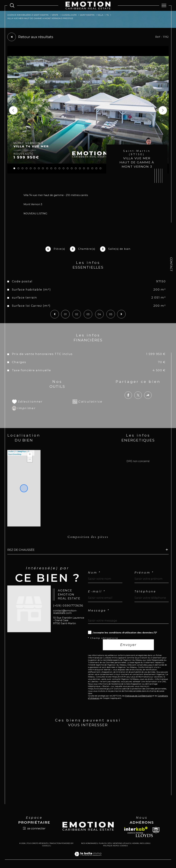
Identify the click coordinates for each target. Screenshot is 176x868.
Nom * (94, 573)
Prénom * (144, 573)
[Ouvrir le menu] (164, 5)
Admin (135, 843)
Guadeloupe (69, 15)
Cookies (124, 846)
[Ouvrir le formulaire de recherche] (12, 5)
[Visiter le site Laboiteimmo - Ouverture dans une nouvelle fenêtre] (88, 858)
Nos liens (145, 843)
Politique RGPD (111, 846)
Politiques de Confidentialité (138, 696)
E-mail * (97, 592)
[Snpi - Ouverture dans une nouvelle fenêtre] (156, 830)
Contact (171, 264)
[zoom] (88, 173)
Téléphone (145, 592)
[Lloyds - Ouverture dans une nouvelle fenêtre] (144, 835)
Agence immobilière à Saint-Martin (28, 15)
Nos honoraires (89, 843)
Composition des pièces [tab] (88, 537)
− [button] (30, 460)
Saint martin (87, 15)
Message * (99, 611)
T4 (108, 15)
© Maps (21, 451)
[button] (163, 110)
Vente (55, 15)
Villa (100, 15)
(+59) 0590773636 (68, 606)
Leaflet (11, 451)
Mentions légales (122, 843)
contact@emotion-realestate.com (65, 612)
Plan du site (105, 843)
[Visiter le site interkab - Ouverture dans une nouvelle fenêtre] (136, 830)
